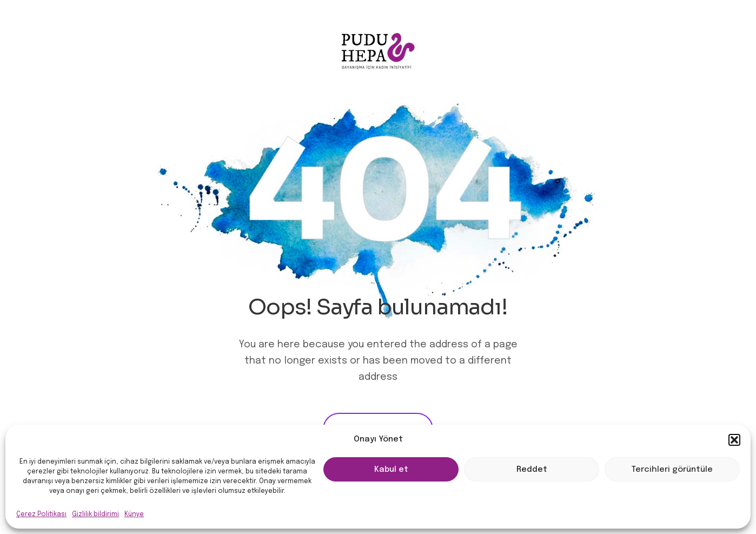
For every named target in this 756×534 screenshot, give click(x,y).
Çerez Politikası (41, 515)
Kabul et (391, 470)
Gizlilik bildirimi (95, 515)
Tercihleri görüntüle (672, 470)
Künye (134, 515)
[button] (734, 440)
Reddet (532, 470)
